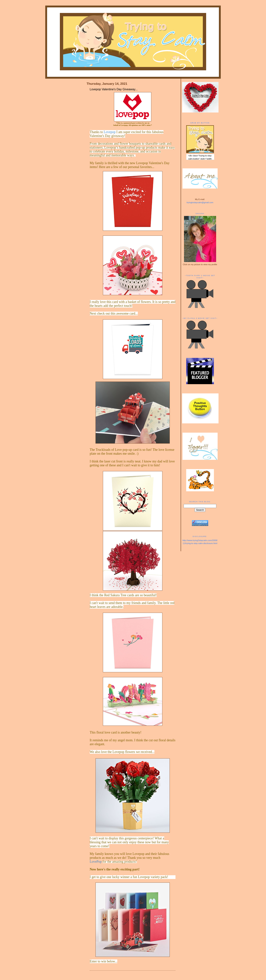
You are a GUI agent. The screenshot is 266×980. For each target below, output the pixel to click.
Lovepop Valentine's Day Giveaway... (114, 89)
